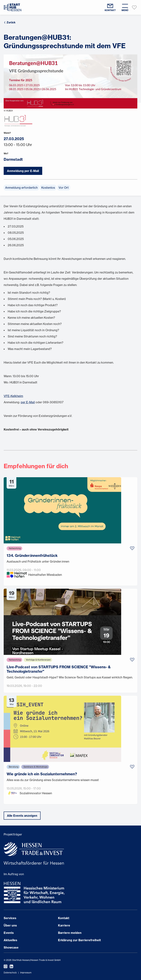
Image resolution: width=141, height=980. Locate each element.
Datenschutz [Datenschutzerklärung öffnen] (10, 973)
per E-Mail (28, 402)
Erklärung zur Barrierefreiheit (79, 940)
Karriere (64, 925)
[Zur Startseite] (12, 7)
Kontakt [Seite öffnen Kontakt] (64, 918)
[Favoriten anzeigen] (134, 7)
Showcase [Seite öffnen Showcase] (11, 947)
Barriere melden (70, 933)
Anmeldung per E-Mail (23, 171)
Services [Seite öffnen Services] (10, 918)
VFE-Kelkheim (13, 396)
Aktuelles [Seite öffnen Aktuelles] (10, 940)
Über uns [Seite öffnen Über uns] (10, 925)
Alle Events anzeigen (22, 816)
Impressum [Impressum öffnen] (26, 973)
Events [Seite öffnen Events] (9, 933)
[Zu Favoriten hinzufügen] (132, 548)
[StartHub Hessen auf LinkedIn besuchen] (10, 966)
